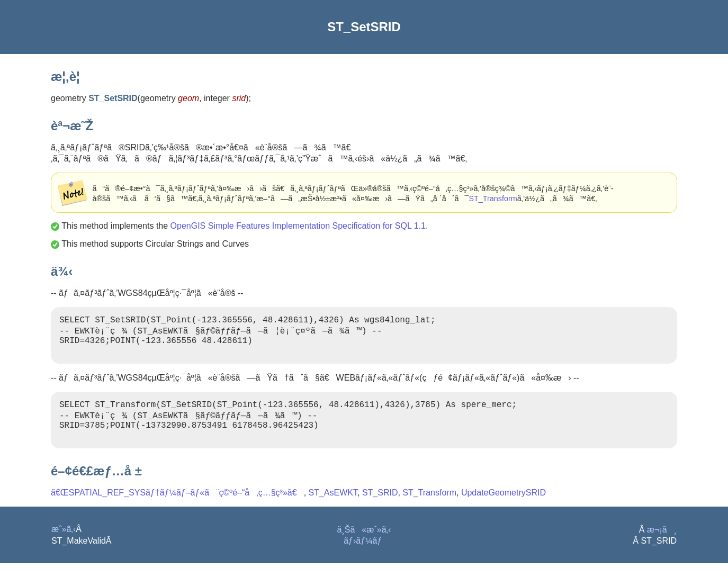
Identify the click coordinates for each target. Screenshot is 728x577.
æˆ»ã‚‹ (64, 543)
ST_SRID (380, 506)
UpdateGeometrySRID (504, 506)
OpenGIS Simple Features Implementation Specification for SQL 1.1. (299, 226)
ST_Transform (493, 199)
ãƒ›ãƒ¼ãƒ (364, 555)
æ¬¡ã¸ (662, 543)
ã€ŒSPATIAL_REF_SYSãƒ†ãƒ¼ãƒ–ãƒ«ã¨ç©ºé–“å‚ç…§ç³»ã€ (177, 506)
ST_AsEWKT (333, 506)
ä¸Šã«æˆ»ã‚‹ (364, 543)
